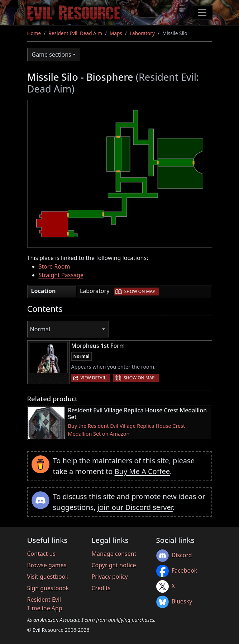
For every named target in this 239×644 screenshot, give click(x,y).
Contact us (42, 554)
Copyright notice (114, 565)
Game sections (52, 55)
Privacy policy (110, 577)
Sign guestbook (48, 588)
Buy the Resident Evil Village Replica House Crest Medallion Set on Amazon (127, 430)
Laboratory (142, 33)
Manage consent (114, 554)
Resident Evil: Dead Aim (75, 33)
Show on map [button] (140, 291)
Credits (101, 588)
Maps (116, 33)
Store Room (54, 266)
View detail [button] (94, 378)
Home (34, 33)
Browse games (47, 565)
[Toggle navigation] (202, 13)
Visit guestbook (48, 577)
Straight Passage (61, 275)
